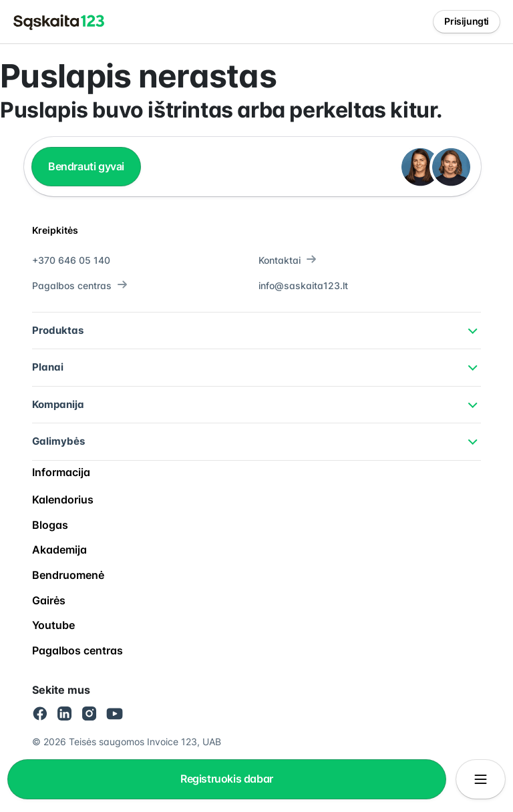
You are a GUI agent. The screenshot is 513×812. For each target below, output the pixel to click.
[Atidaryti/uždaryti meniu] (481, 779)
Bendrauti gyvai (86, 166)
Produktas (58, 330)
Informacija (61, 472)
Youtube (53, 625)
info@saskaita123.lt (303, 285)
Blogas (50, 525)
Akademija (59, 550)
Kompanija (58, 404)
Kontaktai (288, 260)
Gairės (49, 600)
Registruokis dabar (227, 779)
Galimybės (58, 441)
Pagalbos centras (80, 285)
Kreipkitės (55, 230)
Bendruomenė (68, 575)
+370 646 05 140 (71, 260)
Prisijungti (467, 21)
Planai (48, 367)
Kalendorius (63, 499)
